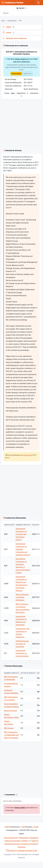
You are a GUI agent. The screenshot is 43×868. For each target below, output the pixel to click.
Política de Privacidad (12, 841)
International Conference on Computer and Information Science (21, 534)
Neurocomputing (10, 711)
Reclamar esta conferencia (15, 38)
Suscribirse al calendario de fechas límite (22, 851)
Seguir (9, 27)
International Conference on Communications (22, 653)
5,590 (7, 827)
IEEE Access (9, 728)
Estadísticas (34, 838)
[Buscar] (21, 13)
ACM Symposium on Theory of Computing (22, 644)
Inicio (3, 20)
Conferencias (12, 20)
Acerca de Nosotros (11, 838)
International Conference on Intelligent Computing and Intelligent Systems (23, 549)
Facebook (25, 841)
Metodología (24, 838)
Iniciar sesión (20, 59)
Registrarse (27, 74)
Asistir (9, 33)
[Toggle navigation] (38, 3)
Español (20, 8)
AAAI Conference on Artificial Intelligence (22, 597)
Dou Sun (27, 455)
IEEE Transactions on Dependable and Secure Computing (11, 735)
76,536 (36, 827)
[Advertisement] (21, 124)
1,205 (23, 827)
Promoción (21, 847)
